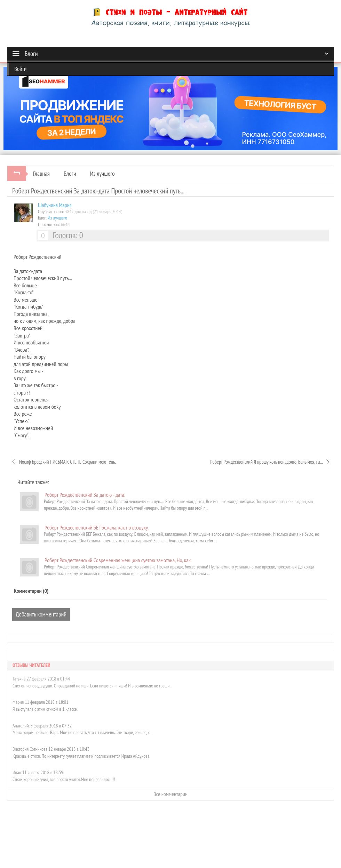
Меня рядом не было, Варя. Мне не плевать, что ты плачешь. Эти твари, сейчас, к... (82, 732)
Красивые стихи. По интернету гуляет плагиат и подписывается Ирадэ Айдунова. (81, 756)
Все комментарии (170, 794)
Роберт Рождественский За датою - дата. (85, 495)
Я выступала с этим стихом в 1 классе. (45, 709)
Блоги (70, 173)
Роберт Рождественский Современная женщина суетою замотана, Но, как (118, 560)
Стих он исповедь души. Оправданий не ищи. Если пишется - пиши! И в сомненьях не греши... (92, 686)
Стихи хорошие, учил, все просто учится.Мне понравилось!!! (64, 779)
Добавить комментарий (41, 614)
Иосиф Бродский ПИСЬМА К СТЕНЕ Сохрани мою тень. (67, 462)
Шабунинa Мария (55, 205)
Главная (41, 173)
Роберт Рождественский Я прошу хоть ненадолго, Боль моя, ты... (267, 462)
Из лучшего (102, 173)
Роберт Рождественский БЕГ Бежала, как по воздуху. (97, 527)
